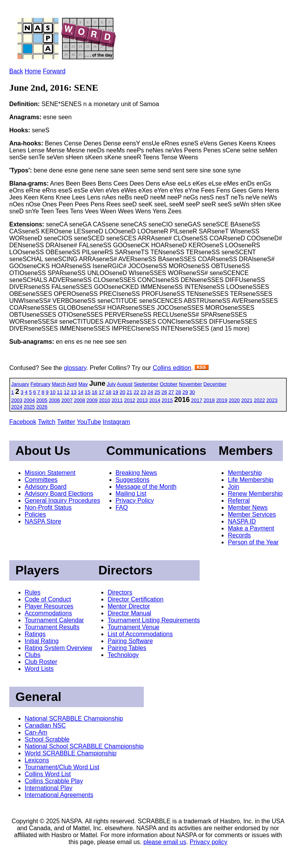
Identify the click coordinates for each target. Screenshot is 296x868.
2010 (105, 400)
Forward (54, 71)
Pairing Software (130, 641)
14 (81, 392)
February (40, 384)
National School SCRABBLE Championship (84, 746)
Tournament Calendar (54, 620)
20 (122, 392)
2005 (42, 400)
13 (74, 392)
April (72, 384)
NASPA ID (242, 521)
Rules (33, 592)
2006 (55, 400)
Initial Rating (42, 641)
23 (143, 392)
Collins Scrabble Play (54, 781)
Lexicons (37, 760)
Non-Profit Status (48, 507)
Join (233, 487)
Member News (248, 507)
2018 (209, 400)
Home (33, 71)
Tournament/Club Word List (62, 767)
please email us (165, 842)
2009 (92, 400)
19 (115, 392)
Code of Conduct (48, 599)
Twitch (46, 422)
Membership (245, 473)
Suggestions (133, 480)
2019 (222, 400)
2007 (67, 400)
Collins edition (172, 368)
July (111, 384)
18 (108, 392)
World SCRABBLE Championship (71, 753)
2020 (234, 400)
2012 (130, 400)
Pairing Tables (127, 648)
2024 (17, 407)
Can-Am (36, 732)
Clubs (33, 655)
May (83, 384)
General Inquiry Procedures (62, 501)
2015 (167, 400)
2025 (29, 407)
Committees (41, 480)
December (215, 384)
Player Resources (49, 606)
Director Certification (135, 599)
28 (178, 392)
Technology (123, 655)
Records (239, 535)
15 (87, 392)
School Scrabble (47, 739)
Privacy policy (209, 842)
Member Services (252, 514)
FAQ (122, 507)
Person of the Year (253, 542)
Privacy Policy (135, 501)
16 (94, 392)
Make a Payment (251, 528)
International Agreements (59, 795)
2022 (260, 400)
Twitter (66, 422)
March (59, 384)
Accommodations (48, 613)
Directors (120, 592)
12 (67, 392)
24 (150, 392)
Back (16, 71)
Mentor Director (129, 606)
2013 (142, 400)
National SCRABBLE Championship (74, 719)
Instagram (117, 422)
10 (53, 392)
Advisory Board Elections (59, 494)
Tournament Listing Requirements (154, 620)
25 (157, 392)
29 (185, 392)
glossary (75, 368)
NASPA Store (43, 521)
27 (171, 392)
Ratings (35, 634)
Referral (239, 501)
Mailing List (131, 494)
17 (101, 392)
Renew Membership (255, 494)
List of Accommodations (140, 634)
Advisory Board (46, 487)
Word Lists (39, 669)
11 (60, 392)
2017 (197, 400)
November (190, 384)
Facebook (23, 422)
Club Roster (41, 662)
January (20, 384)
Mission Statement (50, 473)
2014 (155, 400)
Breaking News (136, 473)
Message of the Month (146, 487)
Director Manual (129, 613)
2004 (29, 400)
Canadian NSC (45, 725)
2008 (80, 400)
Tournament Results (52, 627)
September (146, 384)
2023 (272, 400)
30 (192, 392)
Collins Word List (48, 774)
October (168, 384)
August (124, 384)
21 (129, 392)
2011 (117, 400)
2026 (42, 407)
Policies (35, 514)
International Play (49, 788)
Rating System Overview (58, 648)
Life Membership (251, 480)
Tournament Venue (133, 627)
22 (136, 392)
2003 (17, 400)
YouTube (89, 422)
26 (164, 392)
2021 (247, 400)
